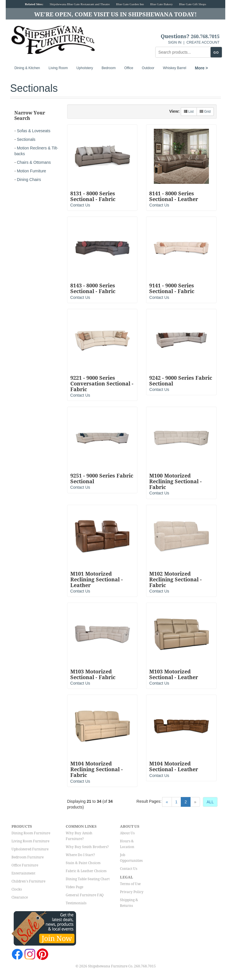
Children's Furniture (28, 881)
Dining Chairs (29, 180)
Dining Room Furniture (31, 833)
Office (129, 68)
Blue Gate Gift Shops (193, 4)
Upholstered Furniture (30, 849)
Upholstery (85, 68)
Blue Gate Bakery (161, 4)
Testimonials (76, 903)
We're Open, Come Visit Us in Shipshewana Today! (115, 14)
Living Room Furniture (30, 841)
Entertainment (23, 873)
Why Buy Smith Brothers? (87, 847)
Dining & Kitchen (27, 68)
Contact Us (80, 205)
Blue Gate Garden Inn (130, 4)
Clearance (20, 897)
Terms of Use (130, 884)
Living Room (58, 68)
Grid (205, 112)
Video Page (74, 887)
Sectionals (26, 139)
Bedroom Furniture (28, 857)
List (189, 112)
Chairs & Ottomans (34, 162)
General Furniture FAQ (85, 895)
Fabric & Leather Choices (86, 871)
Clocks (17, 889)
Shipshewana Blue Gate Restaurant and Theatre (80, 4)
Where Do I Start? (80, 855)
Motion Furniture (32, 171)
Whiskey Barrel (175, 68)
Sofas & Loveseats (34, 131)
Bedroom (109, 68)
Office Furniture (25, 865)
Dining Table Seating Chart (88, 879)
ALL (210, 802)
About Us (127, 833)
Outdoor (148, 68)
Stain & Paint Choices (83, 863)
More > (201, 68)
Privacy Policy (132, 892)
